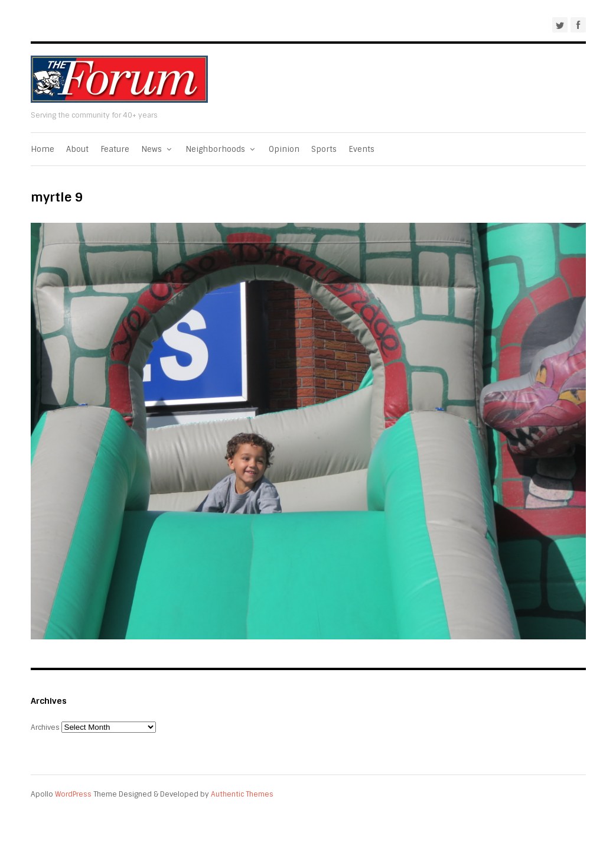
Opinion (284, 149)
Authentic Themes (242, 794)
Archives (45, 727)
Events (361, 149)
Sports (324, 149)
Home (43, 149)
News (157, 149)
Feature (115, 149)
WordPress (73, 794)
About (77, 149)
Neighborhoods (221, 149)
